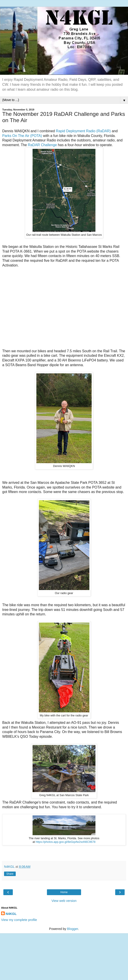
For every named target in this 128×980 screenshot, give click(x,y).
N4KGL (11, 914)
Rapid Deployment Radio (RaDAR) (83, 131)
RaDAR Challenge (42, 145)
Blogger (73, 929)
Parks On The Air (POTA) (22, 136)
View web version (64, 901)
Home (64, 892)
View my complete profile (19, 920)
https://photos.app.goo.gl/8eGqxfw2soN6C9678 (66, 842)
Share (10, 874)
